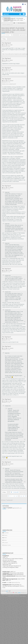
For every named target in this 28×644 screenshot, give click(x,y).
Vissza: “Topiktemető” (7, 500)
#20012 (5, 339)
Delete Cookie (7, 545)
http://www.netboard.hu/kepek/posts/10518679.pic (15, 54)
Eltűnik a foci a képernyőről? (9, 84)
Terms (5, 540)
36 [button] (23, 496)
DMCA (5, 538)
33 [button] (17, 496)
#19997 (5, 464)
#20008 (5, 348)
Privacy (5, 535)
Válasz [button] (4, 39)
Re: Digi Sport (7, 43)
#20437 (5, 81)
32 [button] (14, 496)
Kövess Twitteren (12, 507)
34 (19, 496)
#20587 (5, 45)
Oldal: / (16, 492)
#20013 (5, 271)
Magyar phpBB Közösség (14, 595)
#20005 (5, 401)
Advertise (5, 533)
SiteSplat (19, 593)
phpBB (7, 591)
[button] (9, 496)
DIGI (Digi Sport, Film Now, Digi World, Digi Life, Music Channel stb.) (13, 30)
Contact (5, 543)
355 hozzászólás (23, 35)
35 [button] (21, 496)
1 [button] (11, 496)
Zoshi (11, 45)
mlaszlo (12, 81)
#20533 (5, 60)
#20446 (5, 70)
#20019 (5, 188)
